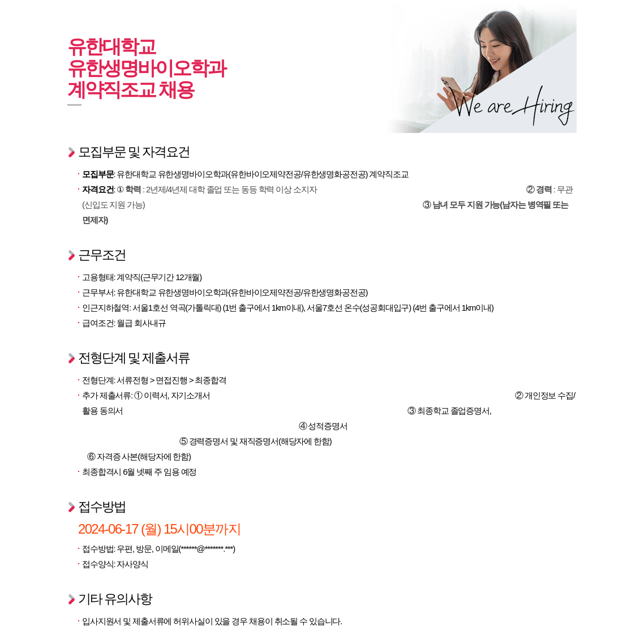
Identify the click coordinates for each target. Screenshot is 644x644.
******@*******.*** (207, 549)
